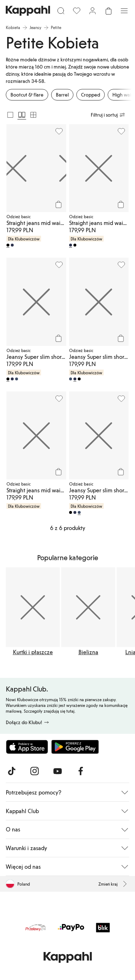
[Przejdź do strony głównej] (28, 11)
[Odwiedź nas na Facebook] (81, 771)
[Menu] (124, 11)
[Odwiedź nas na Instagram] (35, 771)
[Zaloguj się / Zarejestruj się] (93, 11)
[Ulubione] (77, 11)
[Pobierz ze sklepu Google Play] (75, 747)
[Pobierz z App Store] (27, 747)
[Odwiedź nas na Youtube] (58, 771)
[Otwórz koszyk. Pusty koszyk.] (108, 11)
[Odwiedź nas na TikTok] (12, 771)
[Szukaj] (61, 11)
